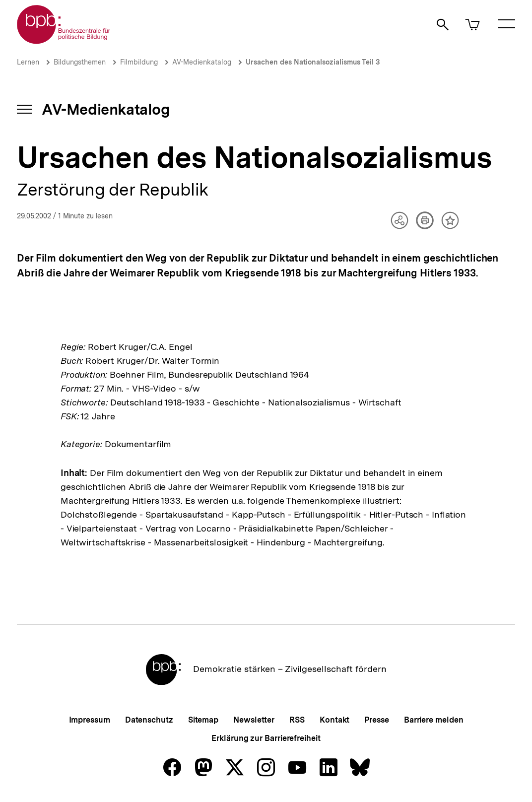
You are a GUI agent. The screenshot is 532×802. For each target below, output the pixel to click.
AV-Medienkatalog (202, 62)
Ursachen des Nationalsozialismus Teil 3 (313, 62)
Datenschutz (149, 720)
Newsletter (254, 720)
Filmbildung (139, 62)
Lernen (28, 62)
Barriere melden (434, 720)
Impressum (90, 720)
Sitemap (203, 720)
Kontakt (334, 720)
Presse (376, 720)
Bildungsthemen (80, 62)
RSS (297, 720)
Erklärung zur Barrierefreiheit (266, 738)
